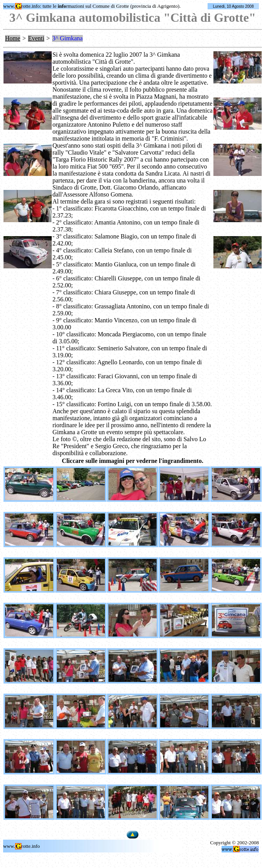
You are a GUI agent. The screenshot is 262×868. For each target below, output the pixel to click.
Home (13, 38)
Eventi (36, 38)
